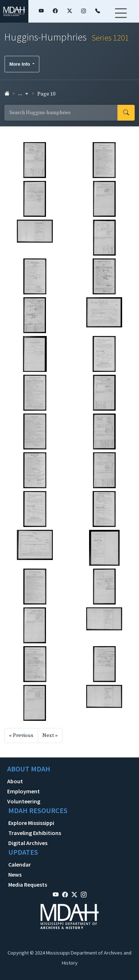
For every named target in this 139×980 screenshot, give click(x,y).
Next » (50, 736)
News (15, 874)
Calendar (20, 864)
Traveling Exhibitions (35, 833)
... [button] (23, 94)
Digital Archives (28, 843)
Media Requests (28, 885)
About (15, 781)
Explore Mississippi (31, 823)
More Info (20, 64)
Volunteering (24, 801)
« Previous (21, 736)
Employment (24, 791)
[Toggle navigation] (121, 18)
